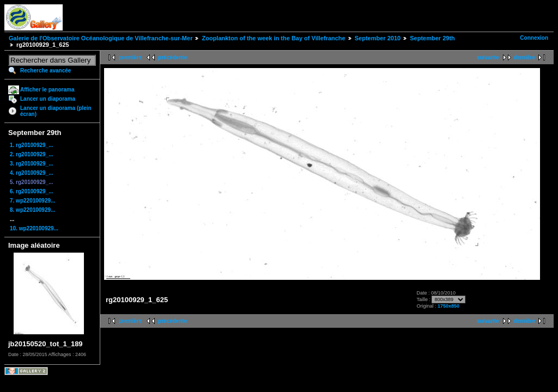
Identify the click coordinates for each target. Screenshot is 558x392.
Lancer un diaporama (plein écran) (56, 111)
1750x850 (448, 306)
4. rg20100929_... (32, 173)
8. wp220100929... (32, 210)
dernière (524, 57)
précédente (172, 57)
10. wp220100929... (34, 228)
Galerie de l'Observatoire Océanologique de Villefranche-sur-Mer (101, 38)
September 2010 (378, 38)
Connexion (534, 38)
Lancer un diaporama (48, 99)
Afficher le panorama (47, 90)
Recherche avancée (46, 71)
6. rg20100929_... (32, 191)
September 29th (432, 38)
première (130, 57)
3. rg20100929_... (32, 164)
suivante (488, 57)
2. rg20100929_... (32, 154)
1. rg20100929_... (32, 145)
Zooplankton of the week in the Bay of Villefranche (273, 38)
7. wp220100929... (32, 201)
